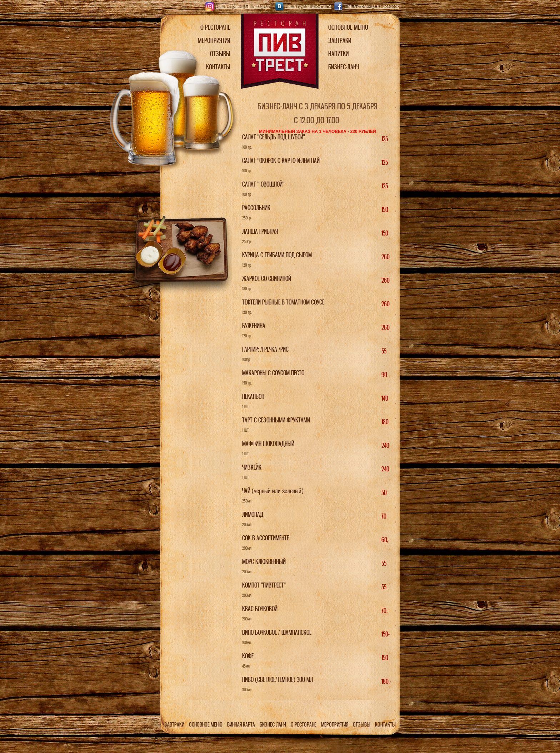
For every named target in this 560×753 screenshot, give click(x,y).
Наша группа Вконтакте (308, 6)
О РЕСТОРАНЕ (304, 725)
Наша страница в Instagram (243, 6)
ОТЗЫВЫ (362, 725)
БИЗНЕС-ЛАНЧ (273, 725)
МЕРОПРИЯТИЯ (335, 725)
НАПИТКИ (338, 54)
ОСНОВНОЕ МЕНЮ (206, 725)
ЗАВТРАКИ (174, 725)
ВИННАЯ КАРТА (241, 725)
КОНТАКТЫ (385, 725)
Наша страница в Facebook (372, 6)
